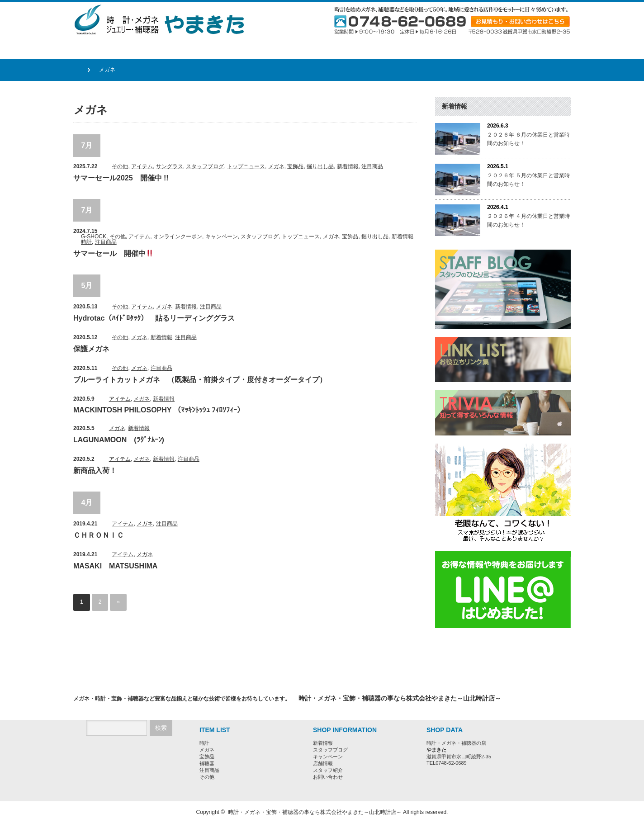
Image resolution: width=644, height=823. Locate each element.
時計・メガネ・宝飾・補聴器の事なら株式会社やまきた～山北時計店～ (315, 812)
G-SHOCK (94, 236)
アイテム (142, 166)
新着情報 (348, 166)
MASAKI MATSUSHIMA (115, 566)
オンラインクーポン (178, 236)
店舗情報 (323, 763)
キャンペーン (222, 236)
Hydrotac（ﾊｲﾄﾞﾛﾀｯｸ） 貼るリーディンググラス (154, 318)
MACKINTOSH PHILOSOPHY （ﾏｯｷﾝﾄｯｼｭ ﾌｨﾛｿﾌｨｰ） (159, 410)
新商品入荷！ (95, 471)
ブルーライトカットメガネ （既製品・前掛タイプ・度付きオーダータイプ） (200, 380)
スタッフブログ (205, 166)
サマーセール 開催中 (113, 253)
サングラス (170, 166)
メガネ (276, 166)
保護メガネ (91, 349)
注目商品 (372, 166)
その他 (120, 166)
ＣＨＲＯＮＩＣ (99, 535)
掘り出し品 (320, 166)
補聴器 (207, 763)
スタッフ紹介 (328, 770)
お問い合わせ (328, 777)
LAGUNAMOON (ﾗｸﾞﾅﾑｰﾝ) (119, 440)
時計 (86, 242)
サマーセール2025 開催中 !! (121, 178)
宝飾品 (295, 166)
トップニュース (246, 166)
